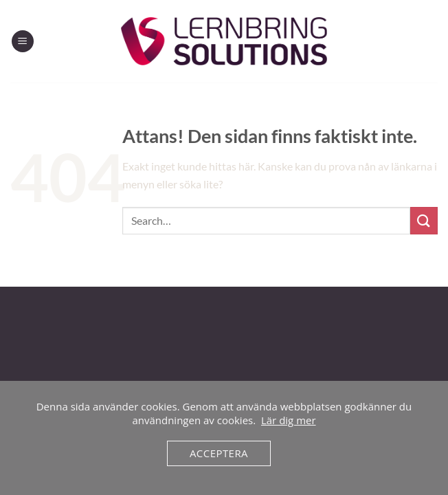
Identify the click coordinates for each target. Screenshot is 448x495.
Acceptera (219, 453)
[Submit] (424, 220)
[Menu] (23, 42)
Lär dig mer (289, 420)
